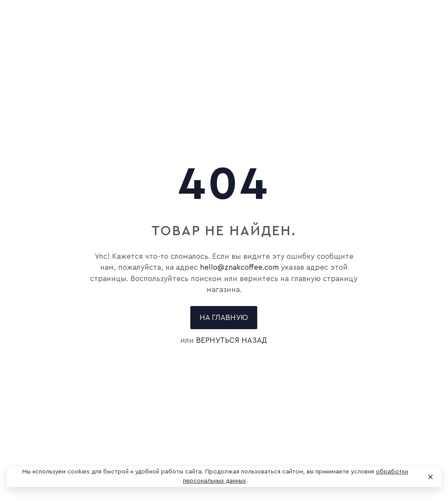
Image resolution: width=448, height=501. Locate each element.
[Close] (430, 477)
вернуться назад (231, 340)
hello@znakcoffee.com (239, 267)
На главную (224, 318)
